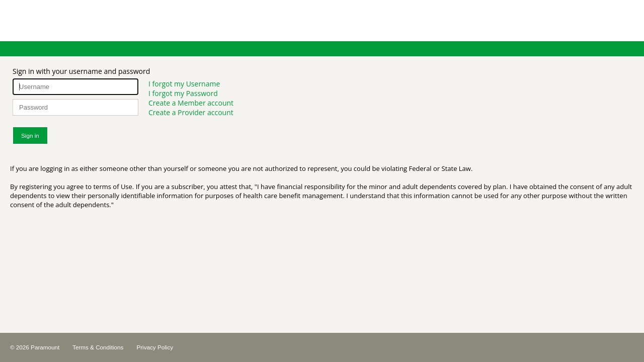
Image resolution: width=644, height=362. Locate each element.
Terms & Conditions (98, 347)
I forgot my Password (183, 93)
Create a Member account (191, 103)
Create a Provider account (191, 112)
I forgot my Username (184, 84)
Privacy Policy (155, 347)
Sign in (30, 135)
